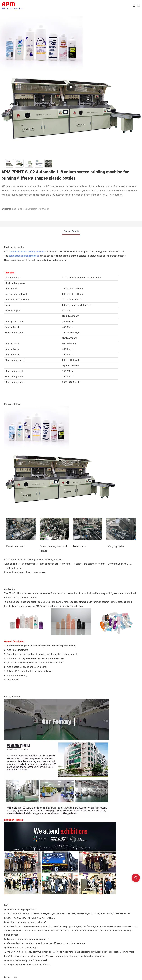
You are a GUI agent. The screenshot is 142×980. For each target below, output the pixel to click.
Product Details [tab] (71, 231)
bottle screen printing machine (24, 256)
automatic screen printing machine (27, 252)
